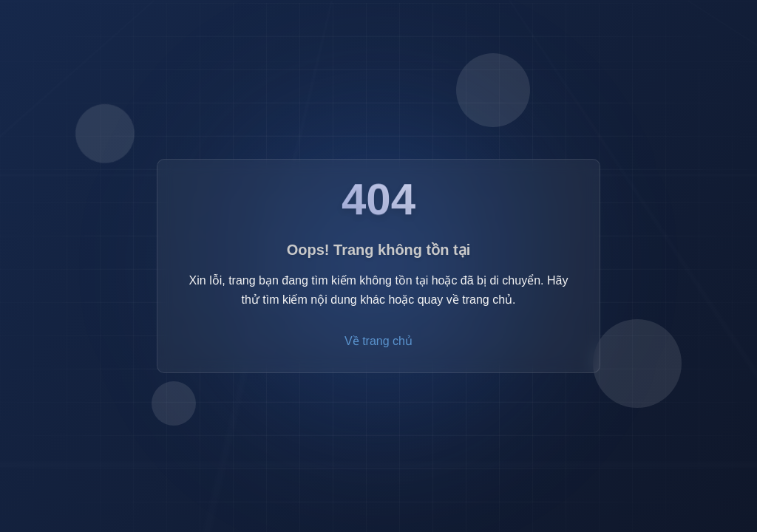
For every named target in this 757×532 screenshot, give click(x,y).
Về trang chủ (378, 342)
